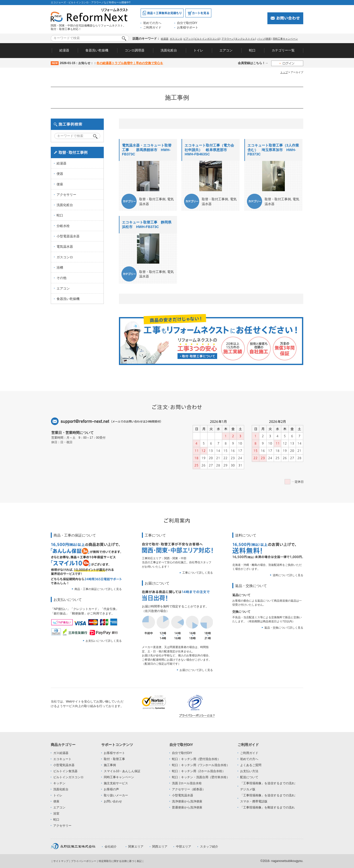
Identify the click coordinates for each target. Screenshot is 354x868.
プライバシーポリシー (84, 861)
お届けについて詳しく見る (196, 670)
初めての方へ (152, 23)
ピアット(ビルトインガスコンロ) (202, 39)
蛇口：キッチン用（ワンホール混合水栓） (201, 765)
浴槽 (60, 268)
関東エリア (136, 847)
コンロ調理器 (135, 50)
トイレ (198, 50)
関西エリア (160, 847)
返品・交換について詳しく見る (284, 628)
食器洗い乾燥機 (97, 50)
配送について (249, 777)
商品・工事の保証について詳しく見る (98, 589)
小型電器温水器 (68, 236)
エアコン (226, 50)
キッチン (59, 783)
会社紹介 (111, 847)
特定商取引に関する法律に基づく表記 (120, 861)
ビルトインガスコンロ (68, 777)
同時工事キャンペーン (285, 39)
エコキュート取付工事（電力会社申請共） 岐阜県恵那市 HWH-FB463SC (209, 150)
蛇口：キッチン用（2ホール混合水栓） (199, 771)
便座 (60, 184)
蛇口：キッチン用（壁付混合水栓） (196, 759)
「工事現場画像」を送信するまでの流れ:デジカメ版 (268, 786)
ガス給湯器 (61, 753)
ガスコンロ (176, 39)
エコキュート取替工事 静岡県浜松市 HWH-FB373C (147, 225)
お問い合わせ (113, 801)
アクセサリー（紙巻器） (189, 789)
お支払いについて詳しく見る (104, 641)
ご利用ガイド (152, 27)
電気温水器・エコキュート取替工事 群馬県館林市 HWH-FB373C (147, 150)
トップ (284, 72)
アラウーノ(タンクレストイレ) (239, 39)
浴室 (56, 814)
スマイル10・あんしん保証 (122, 771)
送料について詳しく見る (288, 575)
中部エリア (184, 847)
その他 (61, 278)
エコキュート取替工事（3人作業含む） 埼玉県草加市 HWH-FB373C (273, 150)
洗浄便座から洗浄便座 (187, 801)
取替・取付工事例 (152, 199)
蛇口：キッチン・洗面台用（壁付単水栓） (201, 777)
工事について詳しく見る (198, 573)
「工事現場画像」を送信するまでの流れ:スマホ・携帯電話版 (268, 798)
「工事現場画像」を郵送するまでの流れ (267, 807)
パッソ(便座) (264, 39)
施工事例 (110, 765)
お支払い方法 (249, 771)
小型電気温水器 (64, 765)
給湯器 (165, 39)
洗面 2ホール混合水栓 (187, 783)
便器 (60, 174)
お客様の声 (111, 789)
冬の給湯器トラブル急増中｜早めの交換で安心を (130, 63)
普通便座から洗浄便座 (187, 807)
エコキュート (62, 759)
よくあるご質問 (251, 765)
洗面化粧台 (169, 50)
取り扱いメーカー (116, 795)
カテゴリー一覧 (283, 50)
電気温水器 (65, 247)
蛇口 (252, 50)
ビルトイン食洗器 (65, 771)
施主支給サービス (116, 783)
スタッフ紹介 (209, 847)
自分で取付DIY (187, 23)
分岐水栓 (63, 226)
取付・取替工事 (114, 759)
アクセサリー (66, 195)
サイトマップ (61, 861)
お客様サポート (188, 27)
